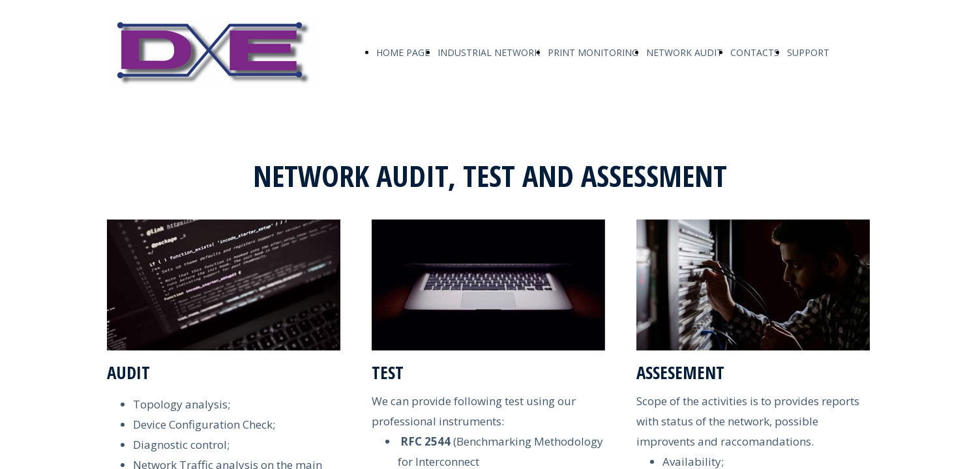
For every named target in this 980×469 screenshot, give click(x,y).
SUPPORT (808, 52)
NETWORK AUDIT (684, 52)
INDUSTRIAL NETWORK (489, 52)
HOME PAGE (403, 52)
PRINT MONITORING (593, 52)
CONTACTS (755, 52)
